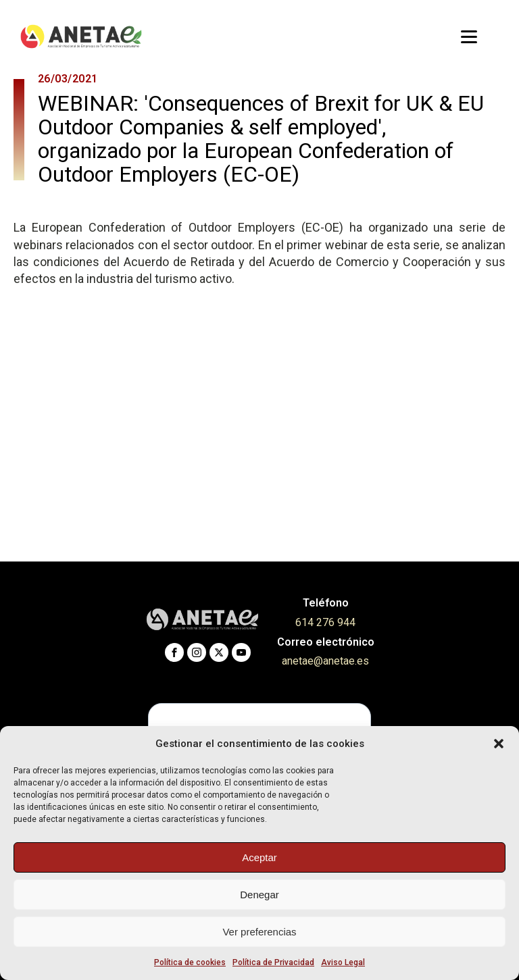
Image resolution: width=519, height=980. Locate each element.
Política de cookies (190, 962)
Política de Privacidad (273, 962)
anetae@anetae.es (325, 661)
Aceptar (259, 857)
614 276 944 (325, 622)
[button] (499, 744)
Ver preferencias (259, 932)
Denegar (259, 895)
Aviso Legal (343, 962)
